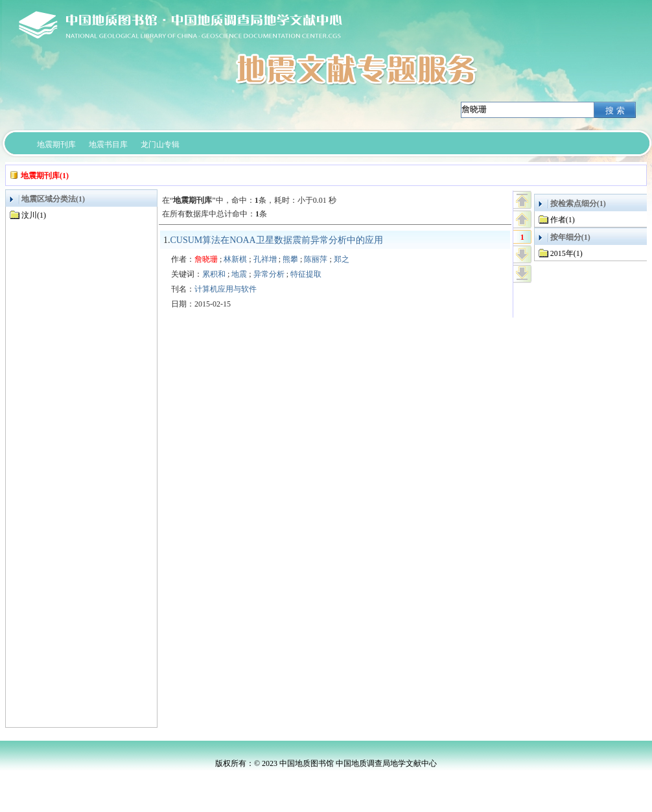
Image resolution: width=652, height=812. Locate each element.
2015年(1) (566, 253)
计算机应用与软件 (226, 289)
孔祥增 (265, 259)
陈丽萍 (316, 259)
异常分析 (269, 274)
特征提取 (306, 274)
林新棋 (235, 259)
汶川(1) (34, 215)
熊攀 (290, 259)
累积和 (214, 274)
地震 (239, 274)
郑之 (342, 259)
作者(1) (563, 220)
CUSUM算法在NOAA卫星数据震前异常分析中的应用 (277, 240)
